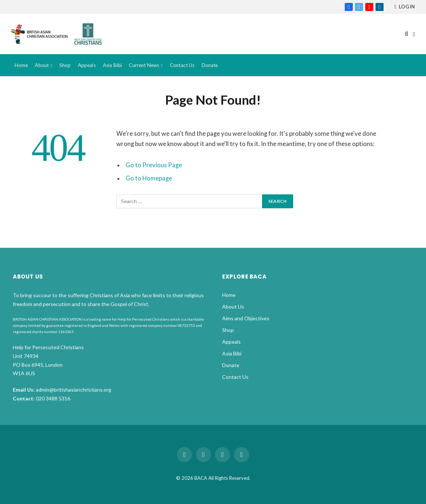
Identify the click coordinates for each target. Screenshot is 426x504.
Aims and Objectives (246, 318)
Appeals (87, 65)
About (42, 65)
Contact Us (182, 65)
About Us (233, 307)
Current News (144, 65)
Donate (210, 65)
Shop (65, 65)
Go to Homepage (149, 178)
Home (21, 65)
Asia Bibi (112, 65)
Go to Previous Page (154, 165)
